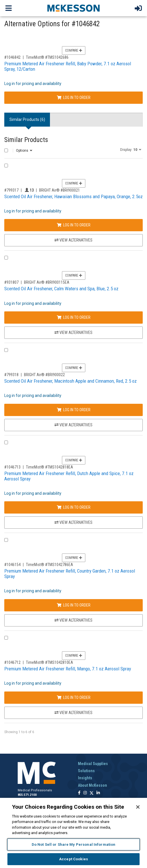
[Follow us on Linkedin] (98, 793)
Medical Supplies (93, 764)
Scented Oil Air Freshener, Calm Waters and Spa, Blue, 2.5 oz (61, 289)
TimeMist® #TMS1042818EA (50, 467)
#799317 (11, 190)
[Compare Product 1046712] (6, 638)
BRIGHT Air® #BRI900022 (44, 375)
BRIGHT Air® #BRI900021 (60, 190)
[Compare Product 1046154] (6, 540)
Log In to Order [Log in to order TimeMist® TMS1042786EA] (74, 605)
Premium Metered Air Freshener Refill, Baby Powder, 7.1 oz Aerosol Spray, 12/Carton (68, 66)
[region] (73, 833)
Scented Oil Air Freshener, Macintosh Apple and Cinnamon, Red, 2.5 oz (71, 381)
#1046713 (12, 467)
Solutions (86, 771)
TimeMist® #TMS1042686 (47, 57)
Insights (85, 778)
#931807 (11, 282)
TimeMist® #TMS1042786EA (50, 565)
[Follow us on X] (92, 793)
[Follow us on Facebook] (79, 793)
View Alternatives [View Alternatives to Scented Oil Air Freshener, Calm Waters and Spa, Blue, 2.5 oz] (73, 332)
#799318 (11, 375)
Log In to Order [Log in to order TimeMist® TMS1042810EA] (74, 697)
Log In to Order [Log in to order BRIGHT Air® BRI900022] (74, 410)
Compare (74, 50)
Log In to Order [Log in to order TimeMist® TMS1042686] (74, 98)
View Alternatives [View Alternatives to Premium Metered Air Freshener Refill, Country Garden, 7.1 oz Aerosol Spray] (73, 620)
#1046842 (12, 57)
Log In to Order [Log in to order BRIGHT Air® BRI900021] (74, 225)
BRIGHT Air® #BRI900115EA (47, 282)
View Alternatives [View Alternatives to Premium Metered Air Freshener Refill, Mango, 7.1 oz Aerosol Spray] (73, 713)
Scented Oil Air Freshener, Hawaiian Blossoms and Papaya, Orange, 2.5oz (73, 196)
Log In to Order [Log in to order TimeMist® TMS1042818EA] (74, 507)
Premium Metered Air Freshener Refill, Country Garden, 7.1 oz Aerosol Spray (70, 574)
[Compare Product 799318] (6, 350)
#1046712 (12, 662)
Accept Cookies (73, 859)
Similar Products (26, 140)
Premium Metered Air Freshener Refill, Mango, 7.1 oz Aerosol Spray (68, 669)
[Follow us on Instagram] (85, 793)
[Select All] (6, 150)
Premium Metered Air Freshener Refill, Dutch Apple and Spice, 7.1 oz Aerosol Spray (69, 476)
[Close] (138, 807)
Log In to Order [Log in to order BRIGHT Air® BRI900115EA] (74, 317)
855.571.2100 (27, 795)
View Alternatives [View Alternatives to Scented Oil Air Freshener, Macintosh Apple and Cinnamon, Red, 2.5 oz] (73, 425)
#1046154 (12, 565)
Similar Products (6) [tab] (27, 119)
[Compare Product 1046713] (6, 442)
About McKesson (92, 785)
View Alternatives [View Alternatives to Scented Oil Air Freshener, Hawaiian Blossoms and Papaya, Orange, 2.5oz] (73, 240)
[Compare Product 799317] (6, 166)
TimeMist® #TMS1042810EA (50, 662)
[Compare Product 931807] (6, 258)
